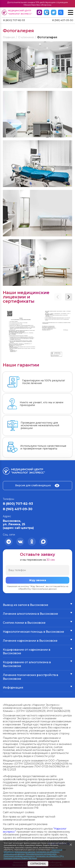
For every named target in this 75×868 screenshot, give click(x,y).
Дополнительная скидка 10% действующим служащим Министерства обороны (38, 4)
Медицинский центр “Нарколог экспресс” (17, 12)
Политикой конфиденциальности (19, 856)
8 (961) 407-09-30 (61, 20)
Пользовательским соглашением (41, 854)
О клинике (26, 38)
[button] (69, 297)
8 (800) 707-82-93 (16, 20)
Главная (9, 38)
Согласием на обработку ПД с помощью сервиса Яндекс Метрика (34, 857)
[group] (20, 334)
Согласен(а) (38, 864)
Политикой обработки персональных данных (33, 851)
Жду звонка (37, 581)
